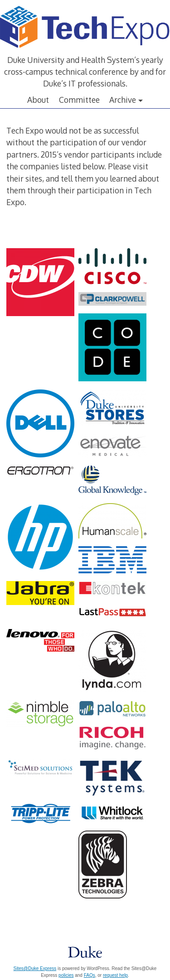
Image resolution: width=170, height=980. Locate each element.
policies (66, 975)
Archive (123, 100)
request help (115, 975)
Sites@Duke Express (35, 968)
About (38, 100)
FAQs (90, 975)
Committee (79, 100)
